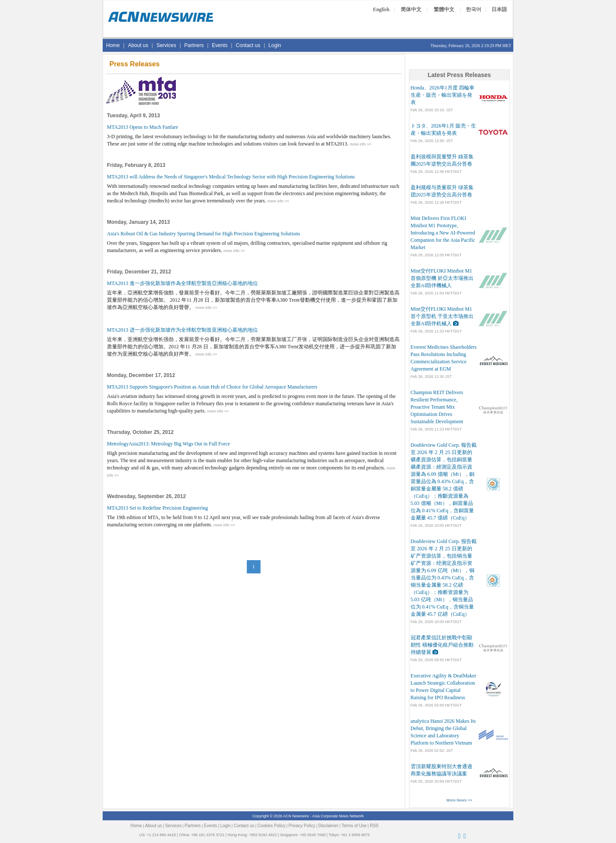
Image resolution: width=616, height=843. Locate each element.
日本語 (499, 9)
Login (275, 45)
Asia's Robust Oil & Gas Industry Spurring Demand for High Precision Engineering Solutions (203, 234)
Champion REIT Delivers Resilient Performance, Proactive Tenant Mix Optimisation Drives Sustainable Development (437, 407)
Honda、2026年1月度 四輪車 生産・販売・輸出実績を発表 (443, 95)
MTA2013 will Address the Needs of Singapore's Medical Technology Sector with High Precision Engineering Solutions (231, 177)
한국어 (474, 9)
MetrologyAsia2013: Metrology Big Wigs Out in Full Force (169, 444)
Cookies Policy (272, 826)
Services (166, 45)
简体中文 (411, 9)
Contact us (248, 45)
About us (138, 45)
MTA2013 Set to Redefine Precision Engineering (157, 508)
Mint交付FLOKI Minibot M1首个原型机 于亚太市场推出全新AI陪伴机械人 (442, 316)
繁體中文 (444, 9)
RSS (374, 826)
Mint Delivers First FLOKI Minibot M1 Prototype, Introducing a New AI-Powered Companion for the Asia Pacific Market (443, 233)
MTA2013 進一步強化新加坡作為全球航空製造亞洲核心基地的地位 (182, 283)
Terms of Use (354, 826)
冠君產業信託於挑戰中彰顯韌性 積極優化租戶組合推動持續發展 (442, 645)
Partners (194, 45)
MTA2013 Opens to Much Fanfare (142, 127)
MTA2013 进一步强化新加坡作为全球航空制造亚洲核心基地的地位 (182, 330)
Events (220, 45)
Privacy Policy (302, 826)
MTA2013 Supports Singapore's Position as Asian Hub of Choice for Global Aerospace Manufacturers (212, 387)
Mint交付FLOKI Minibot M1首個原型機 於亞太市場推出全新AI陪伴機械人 (442, 278)
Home (113, 45)
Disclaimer (328, 826)
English (381, 9)
